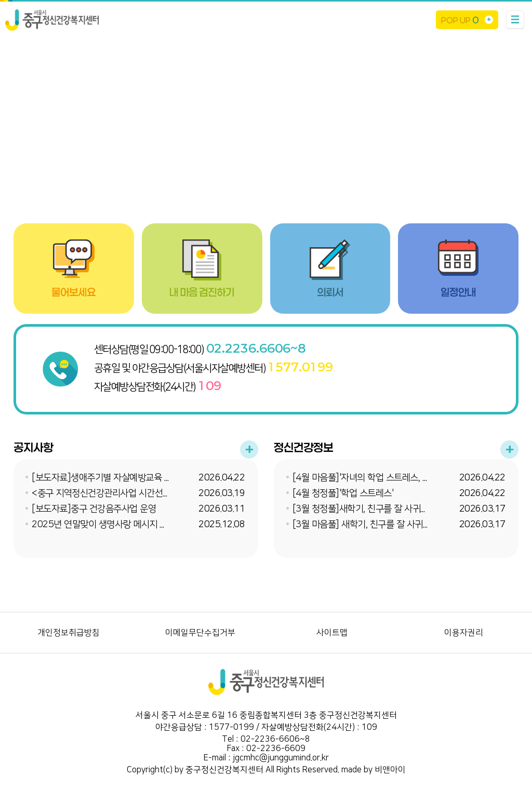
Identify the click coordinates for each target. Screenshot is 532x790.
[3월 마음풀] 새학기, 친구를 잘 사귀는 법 (367, 525)
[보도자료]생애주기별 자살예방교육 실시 (106, 478)
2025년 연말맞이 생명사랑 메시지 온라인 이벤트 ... (124, 525)
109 (210, 385)
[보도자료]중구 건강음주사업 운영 (94, 509)
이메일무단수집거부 (200, 633)
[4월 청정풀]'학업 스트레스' (343, 493)
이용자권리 (464, 633)
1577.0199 (300, 367)
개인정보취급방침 (69, 633)
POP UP (460, 20)
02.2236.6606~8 (256, 348)
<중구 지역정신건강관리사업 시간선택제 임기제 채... (126, 493)
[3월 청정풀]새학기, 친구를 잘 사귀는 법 (366, 509)
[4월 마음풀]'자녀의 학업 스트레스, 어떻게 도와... (381, 478)
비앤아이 (390, 770)
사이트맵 (332, 633)
